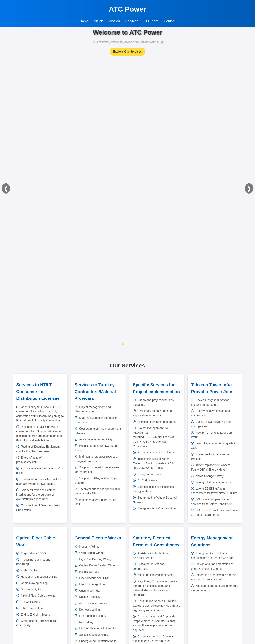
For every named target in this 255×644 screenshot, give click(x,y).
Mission (114, 21)
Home (84, 21)
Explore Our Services (127, 52)
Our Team (151, 21)
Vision (98, 21)
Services (132, 21)
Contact (170, 21)
